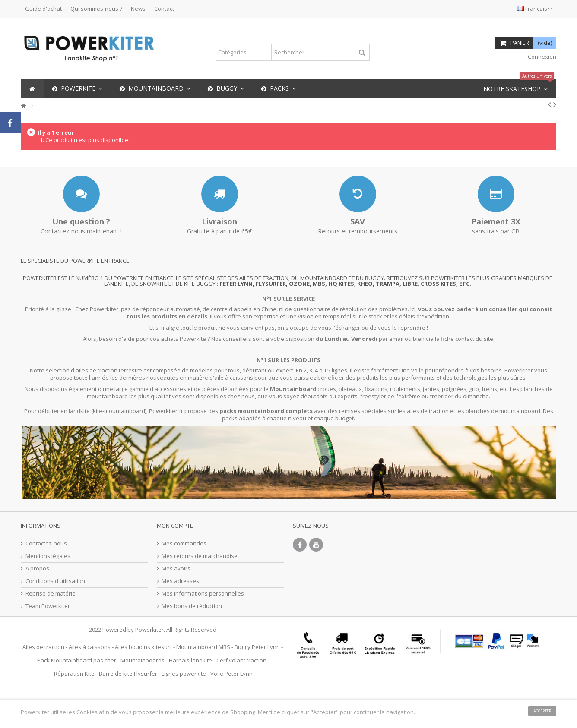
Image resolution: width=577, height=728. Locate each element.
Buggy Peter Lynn (257, 647)
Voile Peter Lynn (231, 674)
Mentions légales (48, 556)
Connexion (541, 57)
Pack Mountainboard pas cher (77, 660)
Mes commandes (184, 544)
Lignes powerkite (184, 674)
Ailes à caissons (90, 647)
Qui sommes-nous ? (96, 9)
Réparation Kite (74, 674)
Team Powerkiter (48, 606)
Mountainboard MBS (203, 647)
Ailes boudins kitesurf (143, 647)
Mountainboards (143, 660)
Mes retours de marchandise (200, 556)
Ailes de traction (43, 647)
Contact (164, 9)
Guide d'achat (43, 9)
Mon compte (175, 526)
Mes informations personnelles (203, 594)
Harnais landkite (190, 660)
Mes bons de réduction (192, 606)
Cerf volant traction (241, 660)
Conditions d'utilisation (55, 581)
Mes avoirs (176, 569)
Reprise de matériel (51, 594)
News (138, 9)
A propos (37, 569)
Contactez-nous (46, 544)
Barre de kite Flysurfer (128, 674)
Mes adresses (180, 581)
